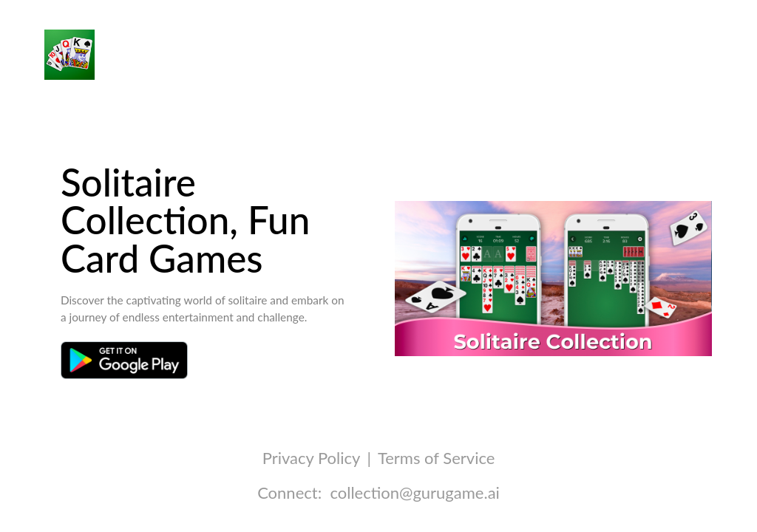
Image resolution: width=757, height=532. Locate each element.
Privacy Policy (311, 458)
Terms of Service (436, 458)
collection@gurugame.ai (414, 492)
